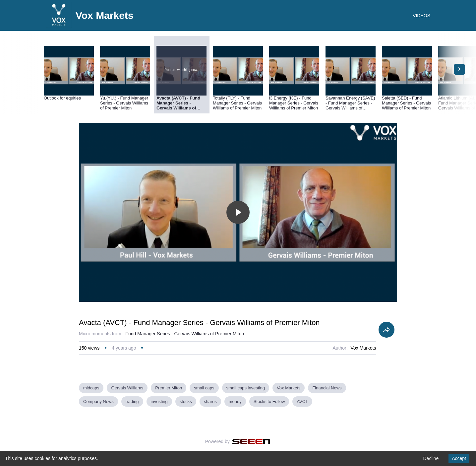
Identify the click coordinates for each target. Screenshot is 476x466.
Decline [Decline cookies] (431, 458)
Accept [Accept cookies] (459, 458)
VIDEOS (421, 16)
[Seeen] (251, 441)
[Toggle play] (238, 212)
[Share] (387, 330)
